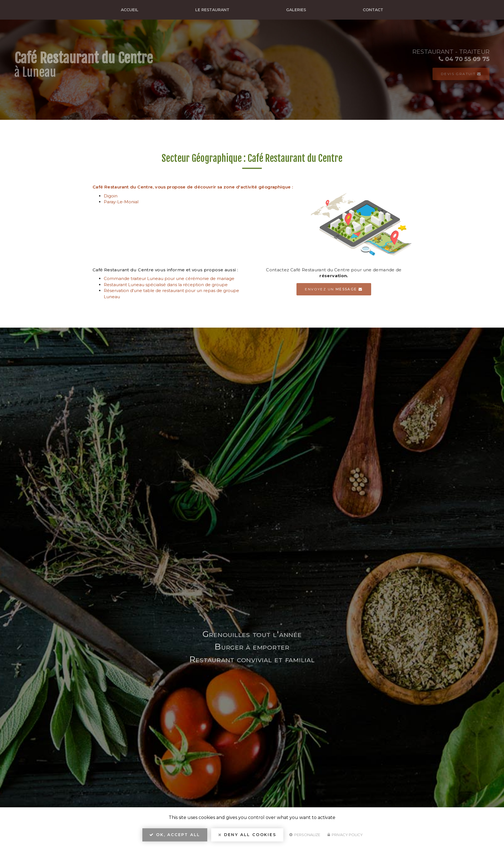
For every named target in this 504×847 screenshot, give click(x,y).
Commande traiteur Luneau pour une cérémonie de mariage (169, 278)
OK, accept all (175, 835)
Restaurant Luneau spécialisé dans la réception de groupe (166, 285)
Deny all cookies (247, 835)
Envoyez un (334, 289)
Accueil (130, 10)
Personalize (305, 835)
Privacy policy (345, 835)
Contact (373, 10)
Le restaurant (212, 10)
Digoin (111, 196)
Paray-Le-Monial (121, 202)
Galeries (296, 10)
